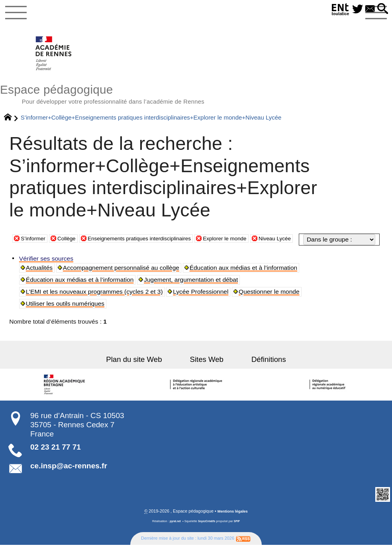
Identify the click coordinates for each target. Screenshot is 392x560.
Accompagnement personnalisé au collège (122, 282)
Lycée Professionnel (202, 306)
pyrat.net (173, 536)
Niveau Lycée (306, 256)
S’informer (35, 256)
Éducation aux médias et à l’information (245, 282)
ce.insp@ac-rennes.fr (69, 480)
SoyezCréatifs (207, 536)
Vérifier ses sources (47, 273)
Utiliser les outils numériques (66, 318)
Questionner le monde (271, 306)
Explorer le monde (250, 256)
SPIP (239, 536)
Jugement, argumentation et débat (192, 294)
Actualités (40, 282)
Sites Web (207, 374)
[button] (381, 9)
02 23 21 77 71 (56, 462)
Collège (72, 256)
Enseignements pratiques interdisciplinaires (153, 256)
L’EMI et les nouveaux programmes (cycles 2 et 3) (95, 306)
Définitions (258, 374)
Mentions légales (232, 527)
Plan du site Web (145, 374)
